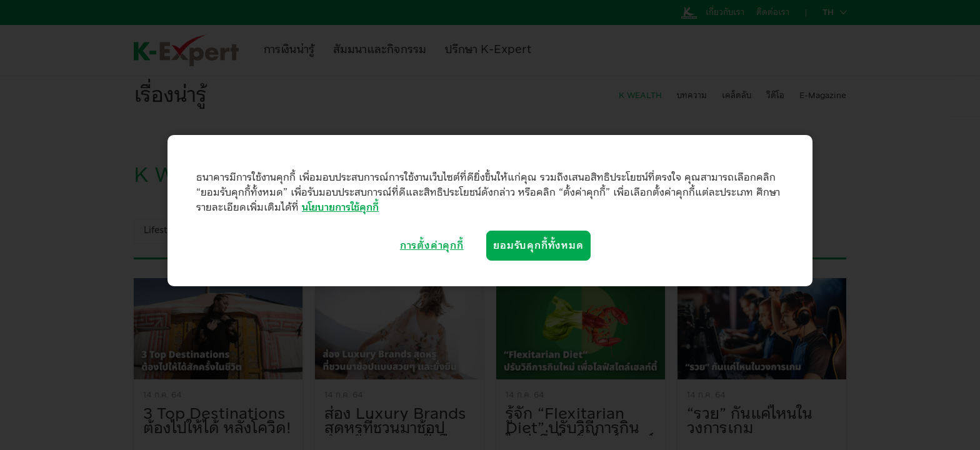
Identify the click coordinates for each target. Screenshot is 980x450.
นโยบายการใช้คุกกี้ (340, 207)
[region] (490, 211)
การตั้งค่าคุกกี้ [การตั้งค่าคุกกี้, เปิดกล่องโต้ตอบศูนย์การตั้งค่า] (432, 246)
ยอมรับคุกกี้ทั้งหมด (538, 246)
